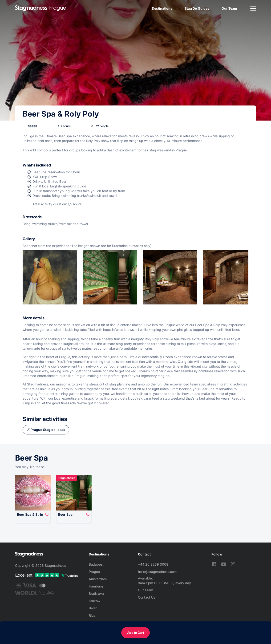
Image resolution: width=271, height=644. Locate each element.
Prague (94, 572)
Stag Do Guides (197, 8)
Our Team (229, 8)
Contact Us (147, 597)
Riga (92, 615)
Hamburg (96, 586)
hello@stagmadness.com (157, 572)
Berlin (93, 608)
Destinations (162, 8)
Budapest (96, 564)
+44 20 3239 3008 (153, 564)
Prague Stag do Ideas (48, 430)
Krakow (95, 601)
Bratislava (96, 593)
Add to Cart (136, 633)
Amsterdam (98, 579)
